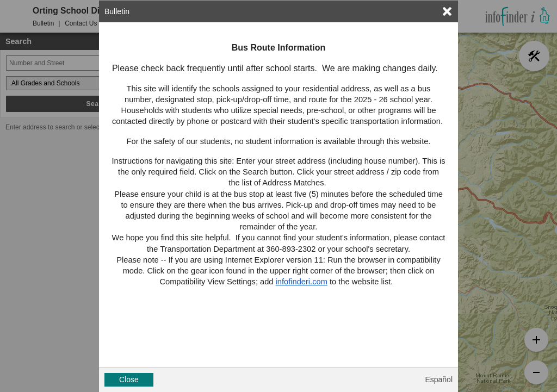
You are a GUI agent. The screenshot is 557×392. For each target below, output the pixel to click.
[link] (447, 11)
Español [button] (439, 379)
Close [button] (129, 379)
